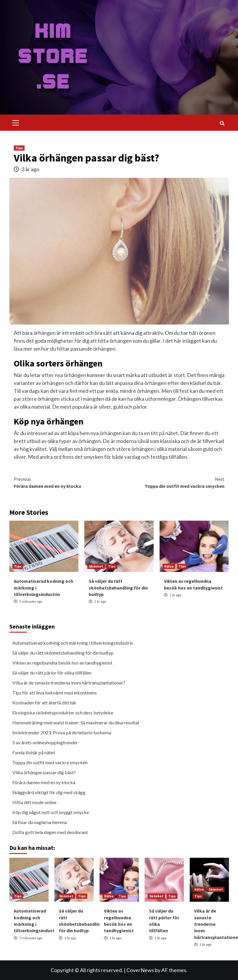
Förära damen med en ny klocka (66, 482)
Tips (19, 148)
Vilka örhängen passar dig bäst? (44, 772)
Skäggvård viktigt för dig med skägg (49, 792)
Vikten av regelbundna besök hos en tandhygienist (62, 663)
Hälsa (169, 566)
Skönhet (96, 566)
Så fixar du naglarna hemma (40, 822)
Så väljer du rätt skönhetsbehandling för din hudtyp (118, 588)
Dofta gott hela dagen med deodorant (50, 832)
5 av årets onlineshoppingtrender (45, 742)
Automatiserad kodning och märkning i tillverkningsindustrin (73, 643)
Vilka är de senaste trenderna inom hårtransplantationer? (69, 683)
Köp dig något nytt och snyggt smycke (51, 812)
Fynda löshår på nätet (34, 752)
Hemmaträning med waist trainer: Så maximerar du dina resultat (76, 722)
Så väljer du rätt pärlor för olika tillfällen (52, 673)
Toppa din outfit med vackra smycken (172, 482)
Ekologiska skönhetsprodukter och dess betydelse (63, 713)
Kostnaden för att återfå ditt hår (44, 703)
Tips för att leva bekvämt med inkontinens (55, 693)
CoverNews (140, 970)
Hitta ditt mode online (34, 802)
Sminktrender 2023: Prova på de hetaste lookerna (62, 732)
